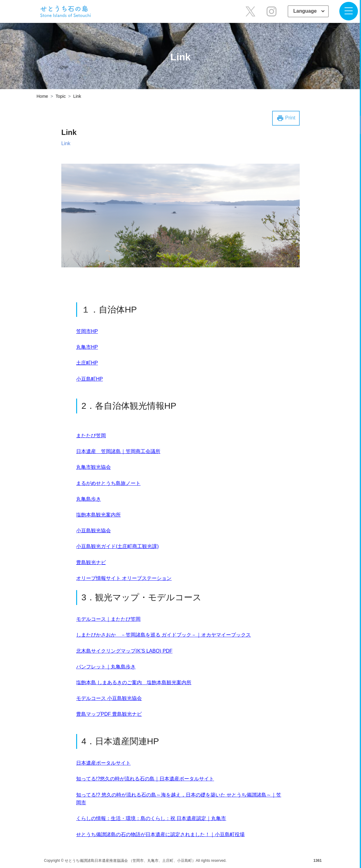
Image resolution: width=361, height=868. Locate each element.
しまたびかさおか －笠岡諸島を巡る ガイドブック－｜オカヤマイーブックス (163, 635)
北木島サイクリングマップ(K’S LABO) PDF (124, 651)
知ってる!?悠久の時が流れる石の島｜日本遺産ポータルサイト (145, 779)
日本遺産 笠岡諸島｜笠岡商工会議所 (118, 451)
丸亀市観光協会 (94, 467)
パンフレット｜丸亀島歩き (106, 667)
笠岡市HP (87, 331)
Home (42, 96)
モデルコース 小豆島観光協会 (109, 698)
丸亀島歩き (89, 499)
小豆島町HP (89, 379)
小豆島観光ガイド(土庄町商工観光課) (117, 546)
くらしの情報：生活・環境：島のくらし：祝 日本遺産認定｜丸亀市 (151, 818)
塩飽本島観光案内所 (98, 515)
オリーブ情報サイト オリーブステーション (124, 578)
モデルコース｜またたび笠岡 (108, 619)
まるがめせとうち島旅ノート (108, 483)
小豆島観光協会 (94, 531)
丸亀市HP (87, 347)
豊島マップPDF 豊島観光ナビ (109, 714)
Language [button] (306, 11)
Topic (61, 96)
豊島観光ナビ (91, 562)
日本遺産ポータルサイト (103, 763)
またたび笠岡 (91, 436)
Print (286, 118)
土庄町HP (87, 363)
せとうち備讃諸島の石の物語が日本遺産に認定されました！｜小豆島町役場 (160, 834)
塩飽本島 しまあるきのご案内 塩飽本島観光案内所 (134, 682)
